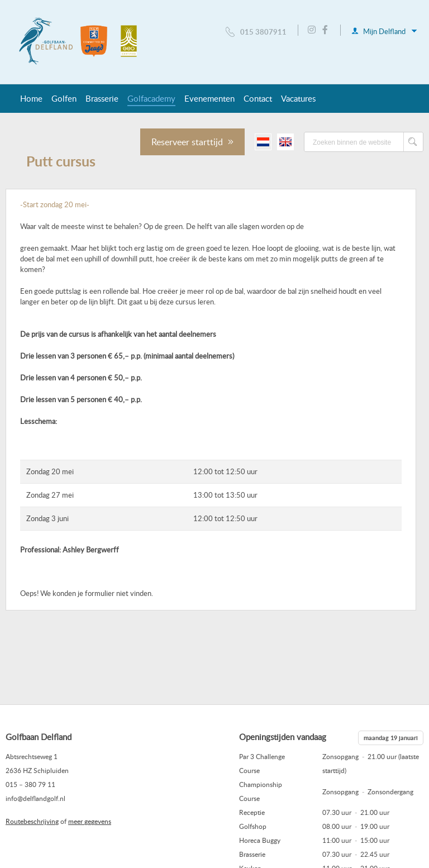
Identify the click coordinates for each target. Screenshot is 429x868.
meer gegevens (90, 821)
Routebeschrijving (32, 821)
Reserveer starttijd (192, 142)
